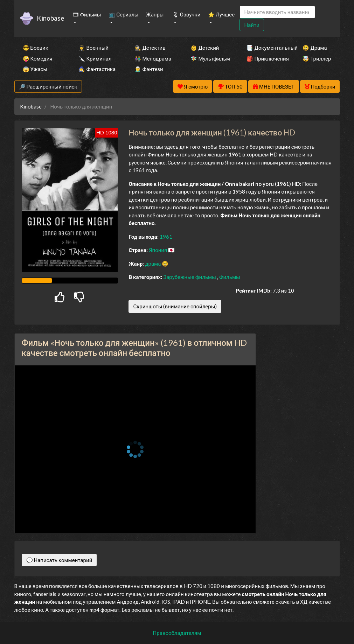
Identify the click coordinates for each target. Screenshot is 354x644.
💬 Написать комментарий (59, 560)
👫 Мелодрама (153, 58)
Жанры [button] (155, 14)
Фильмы (230, 277)
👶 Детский (205, 48)
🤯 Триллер (317, 58)
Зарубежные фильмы (190, 277)
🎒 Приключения (265, 58)
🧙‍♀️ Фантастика (97, 69)
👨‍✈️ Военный (93, 48)
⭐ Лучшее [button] (221, 14)
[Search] (277, 12)
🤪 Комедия (38, 58)
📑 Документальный (265, 48)
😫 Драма (315, 48)
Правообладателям (177, 633)
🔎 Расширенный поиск (48, 86)
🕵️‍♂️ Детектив (150, 48)
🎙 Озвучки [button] (186, 14)
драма (153, 264)
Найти (252, 25)
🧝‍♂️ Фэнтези (149, 69)
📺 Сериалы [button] (123, 14)
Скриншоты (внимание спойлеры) (175, 306)
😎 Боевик (36, 48)
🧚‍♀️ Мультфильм (209, 58)
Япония (158, 250)
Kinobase (50, 18)
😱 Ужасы (35, 69)
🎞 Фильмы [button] (87, 14)
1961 (166, 237)
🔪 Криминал (95, 58)
